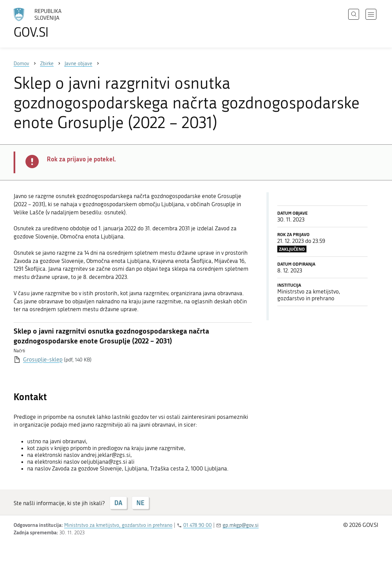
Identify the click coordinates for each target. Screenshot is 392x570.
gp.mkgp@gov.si (241, 525)
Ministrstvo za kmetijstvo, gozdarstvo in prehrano (118, 525)
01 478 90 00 (198, 525)
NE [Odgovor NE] (140, 503)
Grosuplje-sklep (43, 359)
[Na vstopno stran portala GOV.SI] (56, 23)
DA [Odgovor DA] (118, 503)
